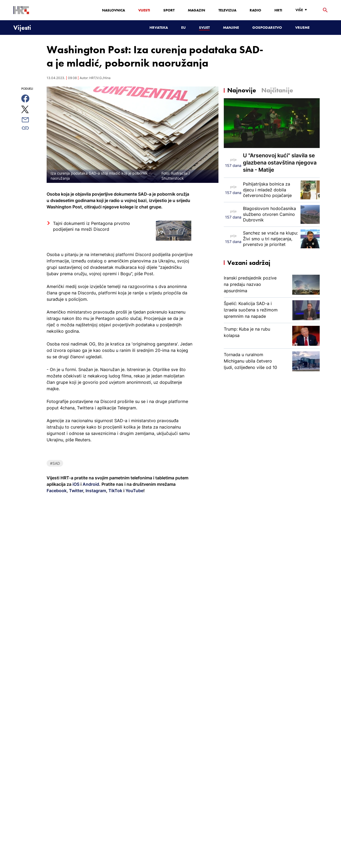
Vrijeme (302, 27)
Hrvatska (159, 27)
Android (91, 484)
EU (183, 27)
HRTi (278, 10)
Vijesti (144, 10)
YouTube (134, 491)
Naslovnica (113, 10)
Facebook (57, 491)
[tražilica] (325, 10)
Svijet (204, 27)
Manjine (231, 27)
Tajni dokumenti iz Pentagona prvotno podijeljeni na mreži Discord (92, 226)
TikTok (115, 491)
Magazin (196, 10)
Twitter (76, 491)
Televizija (227, 10)
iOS (76, 484)
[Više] (303, 10)
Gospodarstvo (267, 27)
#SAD (55, 463)
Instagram (95, 491)
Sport (169, 10)
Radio (255, 10)
